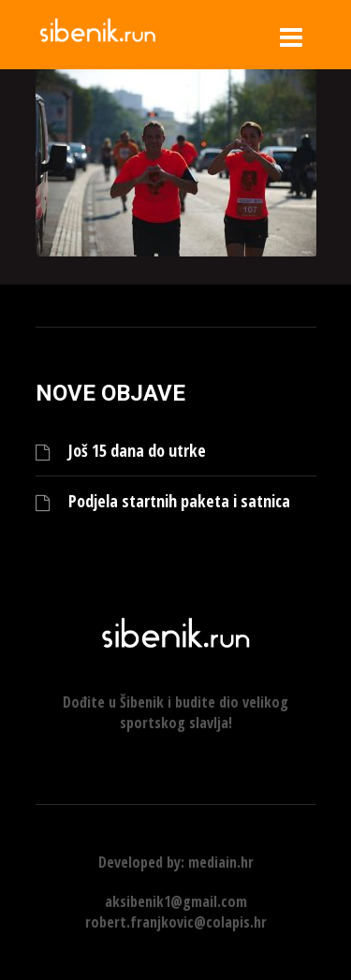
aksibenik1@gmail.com (176, 901)
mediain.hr (221, 862)
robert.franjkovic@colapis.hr (176, 922)
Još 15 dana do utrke (137, 451)
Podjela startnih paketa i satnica (179, 501)
